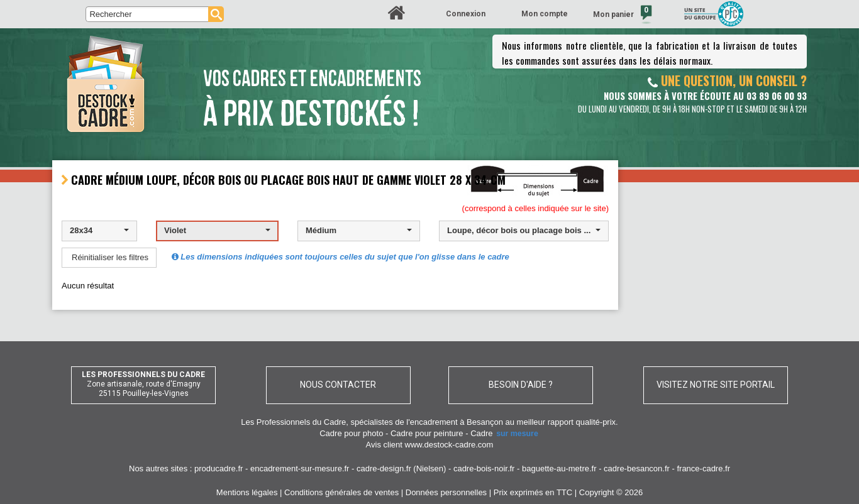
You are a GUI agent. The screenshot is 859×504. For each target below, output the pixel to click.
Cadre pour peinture (427, 433)
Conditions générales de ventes (341, 492)
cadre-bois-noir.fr (484, 468)
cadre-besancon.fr (637, 468)
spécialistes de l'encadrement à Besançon (428, 422)
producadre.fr (219, 468)
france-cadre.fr (703, 468)
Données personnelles (446, 492)
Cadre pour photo (351, 433)
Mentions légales (247, 492)
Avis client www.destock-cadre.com (430, 445)
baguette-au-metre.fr (559, 468)
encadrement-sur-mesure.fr (300, 468)
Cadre (505, 433)
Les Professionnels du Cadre (293, 422)
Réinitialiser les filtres (110, 257)
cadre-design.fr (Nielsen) (401, 468)
